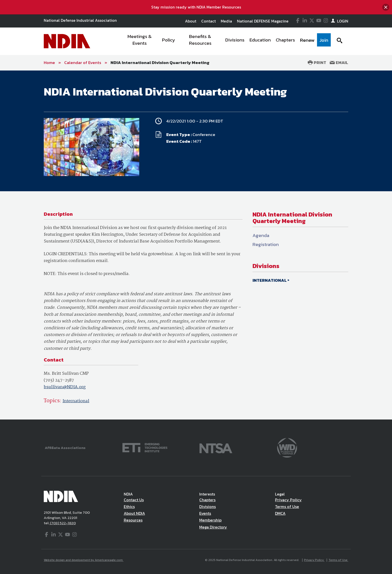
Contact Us (134, 500)
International (76, 401)
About (191, 21)
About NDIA (134, 513)
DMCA (280, 513)
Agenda (261, 235)
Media (226, 21)
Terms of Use (287, 506)
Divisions (207, 506)
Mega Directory (213, 527)
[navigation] (225, 41)
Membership (210, 520)
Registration (266, 244)
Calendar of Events (83, 62)
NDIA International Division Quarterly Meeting (160, 62)
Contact (208, 21)
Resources (133, 520)
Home (49, 62)
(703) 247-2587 (59, 380)
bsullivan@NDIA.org (65, 387)
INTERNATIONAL (270, 280)
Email (339, 62)
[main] (196, 245)
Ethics (129, 506)
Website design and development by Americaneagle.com (84, 560)
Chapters (207, 500)
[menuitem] (140, 41)
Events (205, 513)
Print (317, 62)
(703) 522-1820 (62, 523)
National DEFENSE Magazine (263, 21)
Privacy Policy (288, 500)
